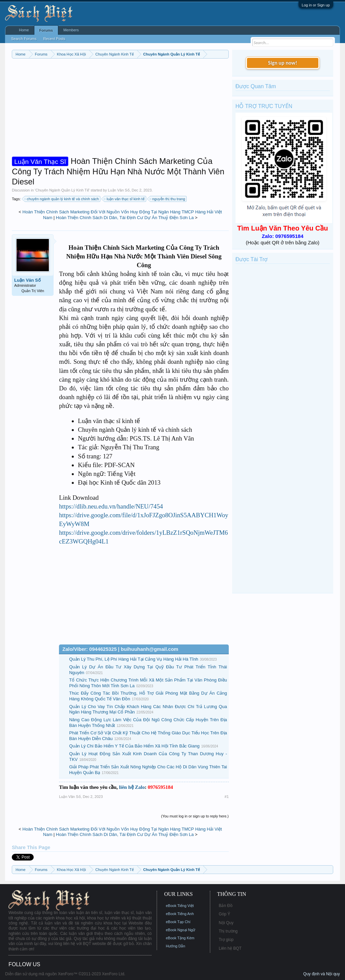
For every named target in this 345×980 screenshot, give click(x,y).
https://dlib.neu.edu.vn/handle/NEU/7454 (111, 506)
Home (24, 30)
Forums (46, 30)
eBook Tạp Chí (178, 922)
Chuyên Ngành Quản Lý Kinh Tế (62, 190)
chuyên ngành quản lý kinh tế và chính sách (62, 199)
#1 (227, 797)
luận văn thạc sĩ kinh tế (124, 199)
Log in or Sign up (316, 5)
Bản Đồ (226, 906)
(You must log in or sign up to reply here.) (195, 816)
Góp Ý (224, 914)
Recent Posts (54, 39)
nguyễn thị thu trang (168, 199)
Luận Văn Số (119, 190)
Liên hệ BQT (230, 948)
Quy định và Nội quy (322, 974)
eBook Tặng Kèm (180, 938)
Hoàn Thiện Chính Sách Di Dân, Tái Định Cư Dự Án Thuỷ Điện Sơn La (125, 218)
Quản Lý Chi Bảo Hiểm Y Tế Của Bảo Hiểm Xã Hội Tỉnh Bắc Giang (134, 746)
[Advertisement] (120, 109)
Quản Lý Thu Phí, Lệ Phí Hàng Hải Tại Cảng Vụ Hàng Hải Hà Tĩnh (134, 659)
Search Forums (24, 39)
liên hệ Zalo (132, 787)
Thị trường (228, 931)
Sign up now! (283, 63)
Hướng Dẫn (175, 946)
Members (71, 30)
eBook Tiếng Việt (180, 906)
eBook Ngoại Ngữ (180, 930)
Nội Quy (226, 923)
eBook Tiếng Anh (180, 914)
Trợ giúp (226, 940)
